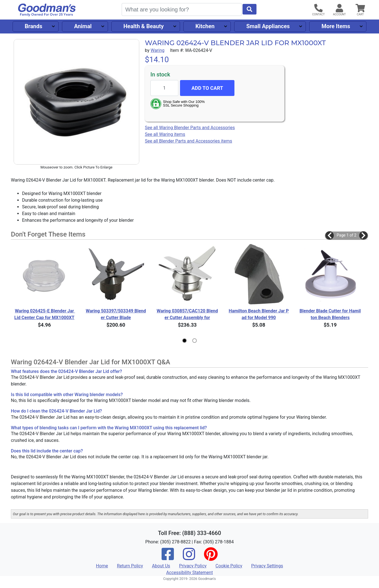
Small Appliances (268, 26)
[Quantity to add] (164, 88)
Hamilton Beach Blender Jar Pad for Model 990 (259, 314)
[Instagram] (189, 558)
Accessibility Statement (189, 573)
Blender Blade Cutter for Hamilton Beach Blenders (330, 314)
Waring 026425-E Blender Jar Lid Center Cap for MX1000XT (45, 314)
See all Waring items (165, 134)
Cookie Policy (229, 566)
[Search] (182, 9)
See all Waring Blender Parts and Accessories (190, 128)
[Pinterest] (211, 558)
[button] (330, 235)
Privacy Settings (267, 566)
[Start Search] (250, 9)
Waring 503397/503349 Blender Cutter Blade (116, 314)
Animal (83, 26)
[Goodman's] (47, 10)
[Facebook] (168, 558)
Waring (157, 50)
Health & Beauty (143, 26)
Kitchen (205, 26)
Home (102, 566)
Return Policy (130, 566)
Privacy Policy (193, 566)
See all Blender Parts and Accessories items (189, 141)
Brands (33, 26)
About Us (161, 566)
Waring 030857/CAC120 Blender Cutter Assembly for (187, 314)
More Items (336, 26)
